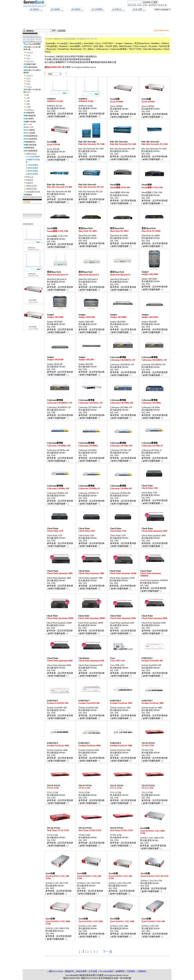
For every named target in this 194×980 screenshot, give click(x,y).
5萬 (27, 95)
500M (28, 84)
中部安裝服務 (33, 165)
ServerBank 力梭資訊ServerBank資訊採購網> (61, 39)
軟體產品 (29, 195)
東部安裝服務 (33, 171)
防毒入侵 (30, 177)
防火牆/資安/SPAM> (84, 39)
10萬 (28, 98)
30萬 (28, 101)
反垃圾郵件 (30, 119)
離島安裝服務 (33, 174)
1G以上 (29, 87)
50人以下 (30, 52)
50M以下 (30, 76)
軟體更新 (30, 180)
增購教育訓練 (31, 189)
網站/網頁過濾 (31, 145)
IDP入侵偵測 (30, 133)
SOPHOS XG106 (33, 250)
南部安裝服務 (33, 168)
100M (28, 78)
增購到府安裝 (31, 154)
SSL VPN (29, 124)
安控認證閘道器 (31, 136)
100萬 (28, 107)
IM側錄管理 (30, 113)
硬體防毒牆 (30, 148)
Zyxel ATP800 (33, 302)
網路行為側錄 (30, 122)
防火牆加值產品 (31, 67)
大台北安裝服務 (34, 157)
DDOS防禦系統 (31, 139)
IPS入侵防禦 (30, 130)
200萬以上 (30, 110)
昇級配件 (30, 183)
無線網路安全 (30, 142)
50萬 (28, 104)
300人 (28, 58)
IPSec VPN (29, 127)
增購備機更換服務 (33, 192)
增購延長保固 (31, 186)
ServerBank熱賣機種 (33, 44)
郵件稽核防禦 (30, 116)
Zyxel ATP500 (33, 329)
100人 (28, 55)
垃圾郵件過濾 (30, 64)
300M (28, 81)
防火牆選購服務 (31, 151)
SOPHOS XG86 (33, 276)
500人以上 (30, 61)
